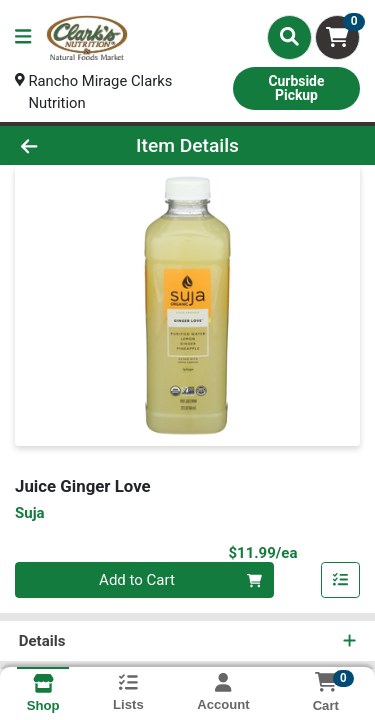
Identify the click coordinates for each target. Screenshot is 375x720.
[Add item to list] (341, 582)
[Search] (289, 37)
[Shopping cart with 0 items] (337, 37)
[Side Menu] (23, 37)
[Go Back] (58, 146)
